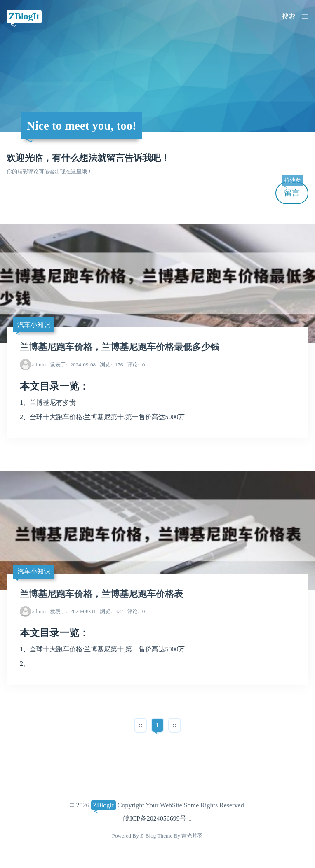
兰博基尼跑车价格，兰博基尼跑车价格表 (101, 594)
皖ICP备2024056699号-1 (157, 818)
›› (175, 725)
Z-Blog (148, 836)
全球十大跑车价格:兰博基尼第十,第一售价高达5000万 (107, 417)
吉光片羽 (192, 836)
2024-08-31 (73, 611)
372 (111, 611)
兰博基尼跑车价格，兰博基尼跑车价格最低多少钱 (120, 347)
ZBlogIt (24, 16)
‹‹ (140, 725)
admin (39, 365)
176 (111, 365)
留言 (292, 190)
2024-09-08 (73, 365)
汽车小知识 (34, 325)
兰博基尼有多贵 (53, 402)
